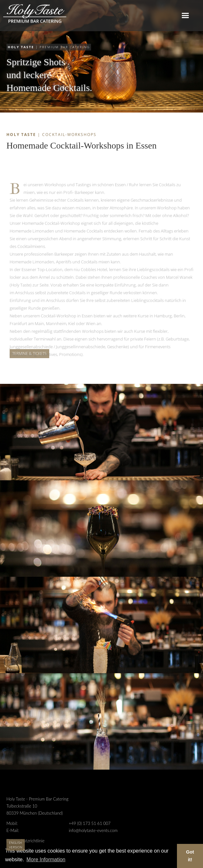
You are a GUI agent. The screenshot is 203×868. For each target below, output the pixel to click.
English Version (16, 845)
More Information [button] (46, 859)
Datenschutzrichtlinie (25, 841)
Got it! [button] (190, 856)
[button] (185, 16)
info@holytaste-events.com (93, 830)
